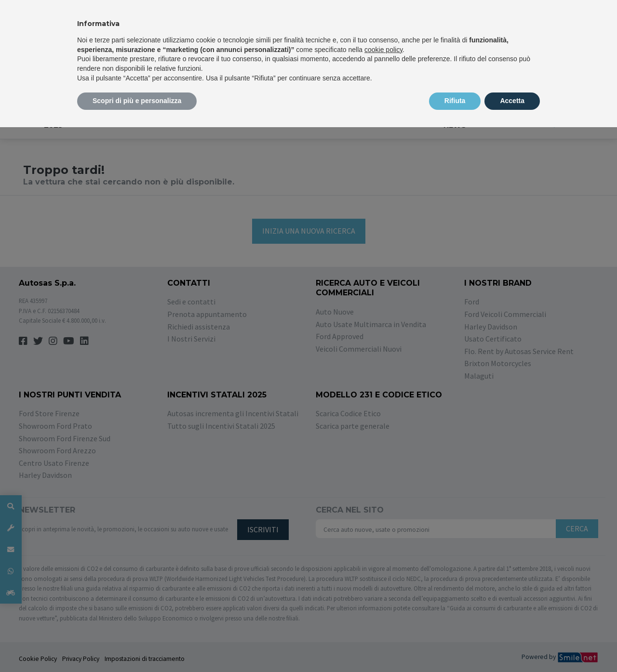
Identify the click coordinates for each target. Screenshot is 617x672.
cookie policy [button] (383, 50)
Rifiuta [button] (455, 101)
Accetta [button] (512, 101)
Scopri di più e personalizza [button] (137, 101)
